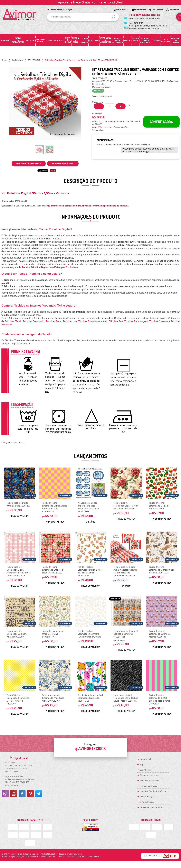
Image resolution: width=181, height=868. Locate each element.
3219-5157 (136, 23)
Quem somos (140, 10)
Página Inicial (145, 759)
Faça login (68, 10)
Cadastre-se (174, 10)
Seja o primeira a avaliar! (103, 96)
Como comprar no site (149, 775)
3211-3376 (12, 785)
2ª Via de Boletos (147, 802)
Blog (141, 764)
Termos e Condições (148, 786)
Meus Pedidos (122, 10)
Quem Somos (145, 770)
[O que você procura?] (113, 17)
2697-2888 (12, 772)
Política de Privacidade (149, 781)
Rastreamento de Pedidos (151, 807)
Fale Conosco (157, 10)
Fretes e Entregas (147, 797)
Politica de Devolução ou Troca (153, 791)
